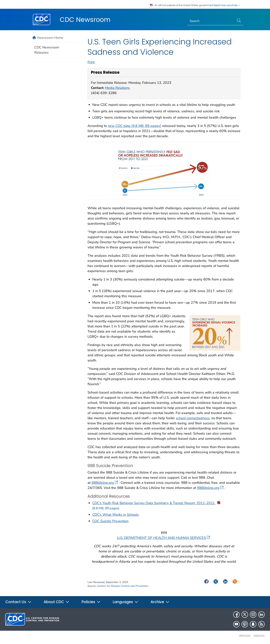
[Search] (211, 21)
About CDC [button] (57, 602)
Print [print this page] (91, 62)
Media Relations (117, 88)
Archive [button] (160, 602)
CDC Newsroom (85, 20)
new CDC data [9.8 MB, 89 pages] (135, 126)
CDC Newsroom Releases (47, 50)
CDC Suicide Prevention (110, 521)
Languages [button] (126, 602)
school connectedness (193, 418)
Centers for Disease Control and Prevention (123, 586)
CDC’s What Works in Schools (116, 515)
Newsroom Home (50, 38)
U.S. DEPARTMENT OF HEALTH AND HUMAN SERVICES (163, 538)
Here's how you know (227, 5)
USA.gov (259, 636)
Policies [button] (91, 602)
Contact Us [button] (18, 602)
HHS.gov (245, 636)
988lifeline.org (105, 483)
